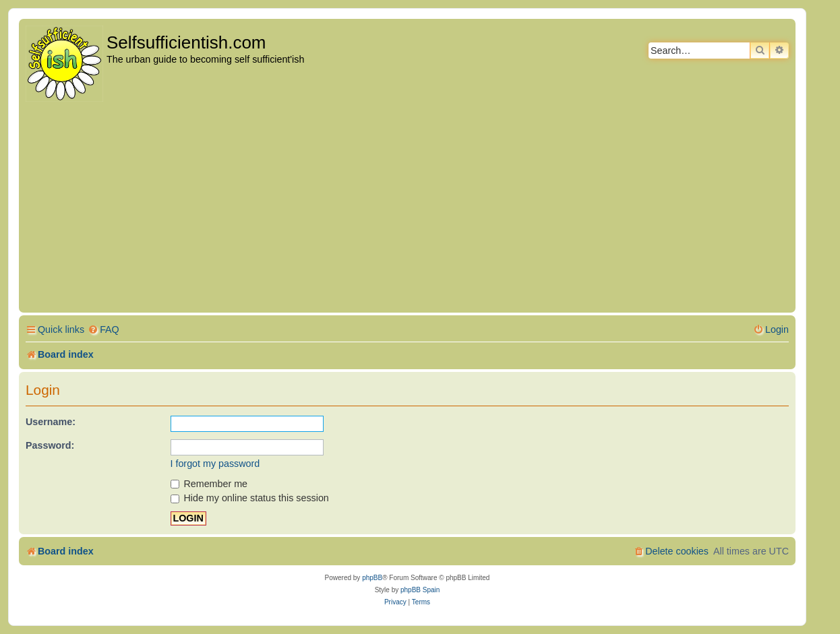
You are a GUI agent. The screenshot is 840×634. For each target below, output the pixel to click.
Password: (50, 445)
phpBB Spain (420, 590)
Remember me (209, 484)
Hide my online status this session (250, 498)
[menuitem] (103, 330)
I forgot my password (215, 464)
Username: (51, 422)
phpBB (372, 578)
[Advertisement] (407, 208)
